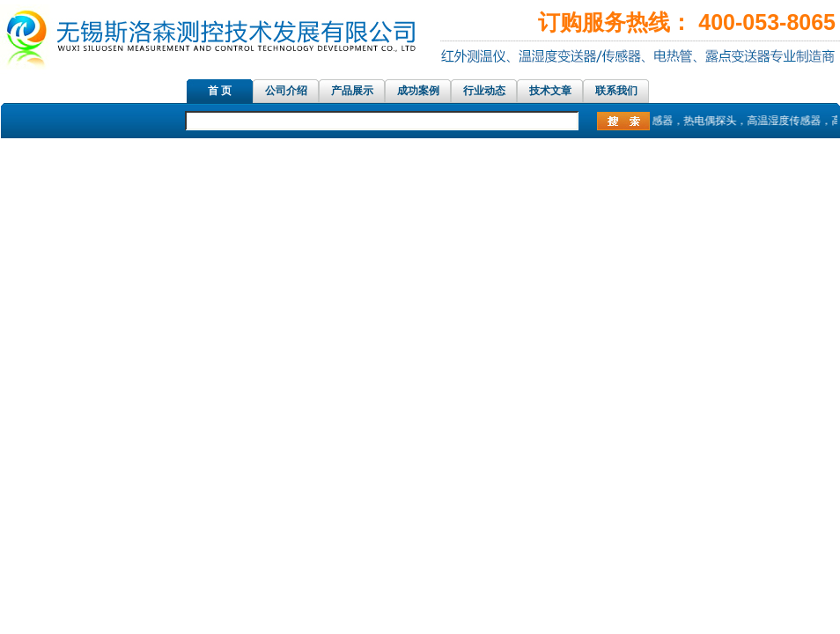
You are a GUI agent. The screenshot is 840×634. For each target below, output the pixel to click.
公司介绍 (286, 91)
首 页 (220, 91)
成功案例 (418, 91)
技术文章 (550, 91)
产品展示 (352, 91)
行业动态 (484, 91)
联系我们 (616, 91)
